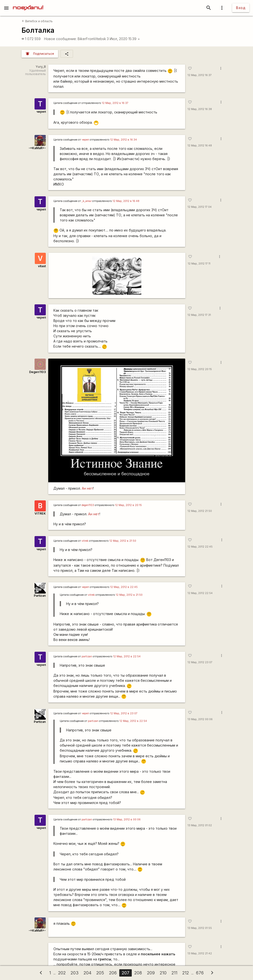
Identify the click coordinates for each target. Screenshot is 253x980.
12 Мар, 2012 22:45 (200, 547)
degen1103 (88, 505)
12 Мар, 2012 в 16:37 (115, 103)
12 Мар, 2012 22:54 (200, 593)
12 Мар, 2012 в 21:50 (123, 541)
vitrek (85, 541)
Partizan (40, 596)
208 (138, 973)
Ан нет (87, 488)
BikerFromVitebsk (92, 39)
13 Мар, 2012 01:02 (200, 825)
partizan (87, 656)
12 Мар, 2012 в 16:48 (126, 201)
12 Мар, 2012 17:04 (200, 207)
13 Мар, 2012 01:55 (200, 928)
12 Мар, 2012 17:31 (199, 315)
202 (62, 973)
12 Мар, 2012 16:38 (200, 109)
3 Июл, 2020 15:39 (123, 39)
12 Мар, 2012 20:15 (200, 369)
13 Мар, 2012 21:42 (200, 953)
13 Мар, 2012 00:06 (200, 719)
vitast (42, 266)
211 (174, 973)
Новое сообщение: (60, 39)
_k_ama (87, 201)
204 (87, 973)
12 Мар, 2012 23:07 (200, 662)
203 (75, 973)
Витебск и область (37, 21)
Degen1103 (37, 372)
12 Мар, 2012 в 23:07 (124, 713)
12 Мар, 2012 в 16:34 (124, 140)
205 (100, 973)
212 (186, 973)
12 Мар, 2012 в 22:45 (124, 587)
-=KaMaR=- (37, 148)
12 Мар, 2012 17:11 (199, 264)
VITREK (40, 513)
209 (151, 973)
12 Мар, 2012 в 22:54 (127, 656)
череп (41, 112)
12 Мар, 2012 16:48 (200, 146)
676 (200, 973)
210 (163, 973)
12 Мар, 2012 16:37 (200, 75)
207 (126, 973)
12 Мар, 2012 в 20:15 (128, 505)
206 (113, 973)
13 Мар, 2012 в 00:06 (127, 820)
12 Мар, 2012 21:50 (200, 511)
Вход (241, 8)
